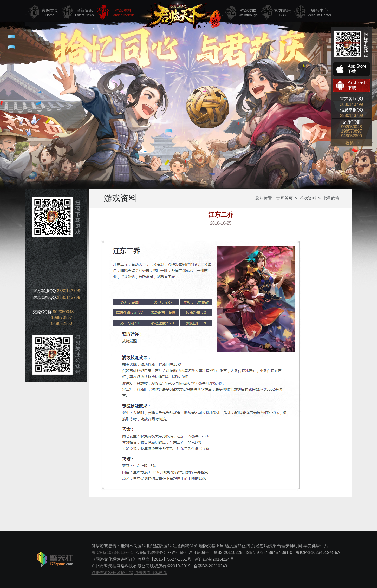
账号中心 (320, 13)
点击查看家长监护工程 (112, 573)
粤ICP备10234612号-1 (112, 553)
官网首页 (50, 13)
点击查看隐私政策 (151, 573)
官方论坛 (283, 13)
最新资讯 (84, 13)
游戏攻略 (248, 13)
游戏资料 (123, 13)
